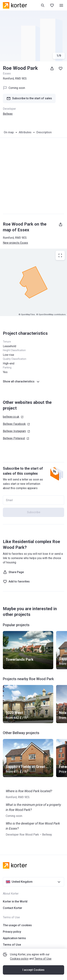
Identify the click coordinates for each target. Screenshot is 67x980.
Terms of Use (43, 959)
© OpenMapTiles (27, 315)
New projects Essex (15, 243)
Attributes (25, 132)
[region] (33, 282)
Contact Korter (13, 908)
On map (9, 132)
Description (44, 132)
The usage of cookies (17, 925)
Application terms (14, 938)
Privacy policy (12, 932)
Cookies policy (19, 959)
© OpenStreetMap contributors (51, 315)
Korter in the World (15, 901)
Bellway (8, 114)
